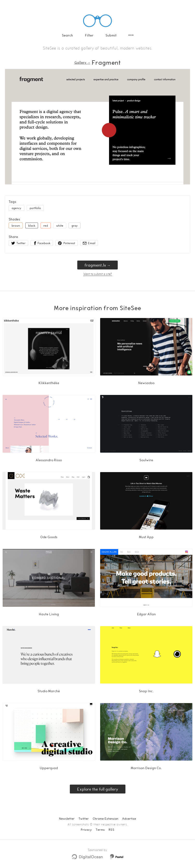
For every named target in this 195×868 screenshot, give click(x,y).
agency (16, 208)
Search (67, 35)
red (46, 225)
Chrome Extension (105, 818)
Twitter (84, 818)
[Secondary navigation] (131, 35)
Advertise (129, 818)
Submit (111, 35)
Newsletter (67, 818)
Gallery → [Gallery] (82, 62)
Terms (100, 830)
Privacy (86, 830)
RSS (111, 830)
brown (16, 225)
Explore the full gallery (98, 789)
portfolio (35, 208)
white (60, 225)
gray (75, 225)
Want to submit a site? (98, 274)
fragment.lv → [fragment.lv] (97, 265)
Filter (89, 35)
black (32, 225)
